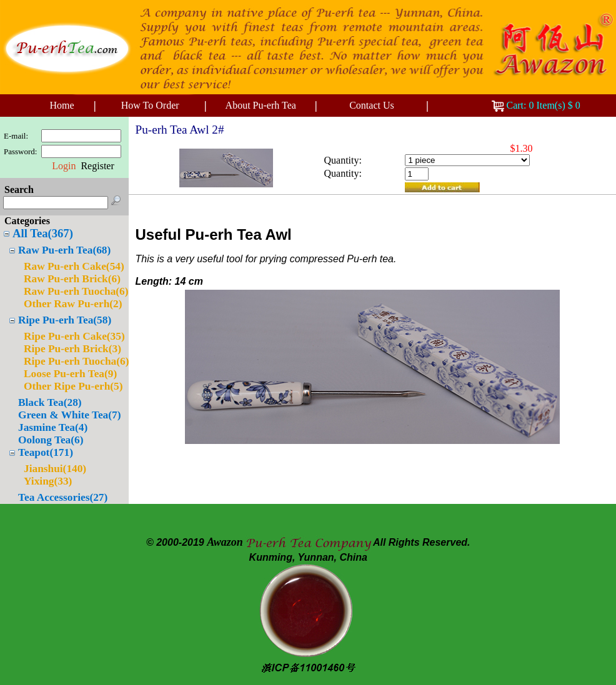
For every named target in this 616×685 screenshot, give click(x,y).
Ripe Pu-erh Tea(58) (65, 320)
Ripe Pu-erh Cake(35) (74, 336)
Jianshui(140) (55, 469)
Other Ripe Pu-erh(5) (73, 386)
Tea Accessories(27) (63, 497)
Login (64, 166)
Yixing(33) (48, 481)
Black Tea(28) (50, 402)
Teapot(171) (46, 452)
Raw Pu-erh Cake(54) (74, 266)
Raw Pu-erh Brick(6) (72, 279)
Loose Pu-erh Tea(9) (70, 374)
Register (97, 166)
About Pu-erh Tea (261, 105)
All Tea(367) (43, 233)
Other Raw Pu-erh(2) (73, 304)
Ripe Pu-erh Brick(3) (72, 349)
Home (62, 105)
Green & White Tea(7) (69, 415)
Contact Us (372, 105)
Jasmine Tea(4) (53, 427)
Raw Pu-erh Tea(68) (64, 250)
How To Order (150, 105)
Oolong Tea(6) (51, 440)
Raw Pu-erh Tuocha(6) (76, 291)
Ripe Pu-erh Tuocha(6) (76, 361)
